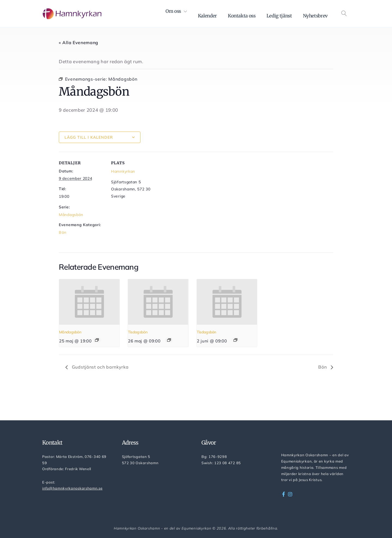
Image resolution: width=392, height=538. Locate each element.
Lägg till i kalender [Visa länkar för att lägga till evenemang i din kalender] (89, 137)
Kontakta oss (242, 16)
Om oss (173, 11)
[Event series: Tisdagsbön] (169, 340)
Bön (63, 232)
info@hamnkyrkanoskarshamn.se (72, 488)
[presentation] (89, 302)
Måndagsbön (71, 215)
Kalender (207, 16)
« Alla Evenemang (79, 42)
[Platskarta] (192, 189)
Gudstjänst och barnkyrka (100, 367)
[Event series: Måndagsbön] (97, 340)
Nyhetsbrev (316, 16)
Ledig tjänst (279, 16)
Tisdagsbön (138, 332)
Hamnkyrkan (123, 171)
